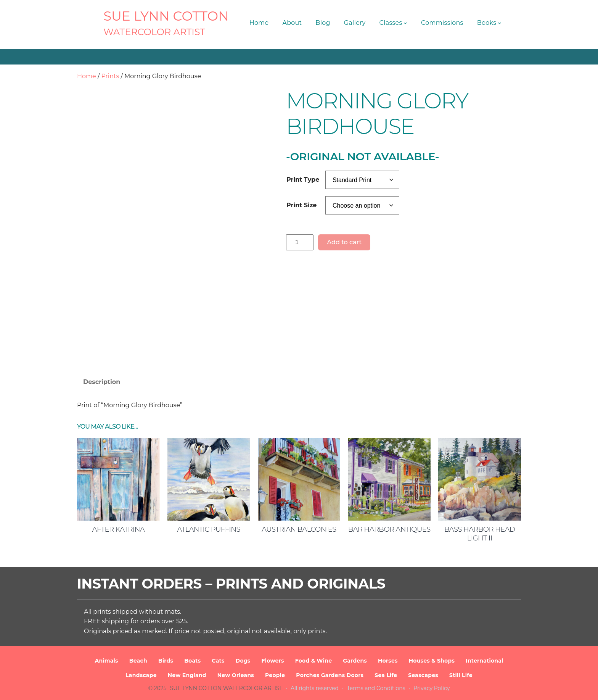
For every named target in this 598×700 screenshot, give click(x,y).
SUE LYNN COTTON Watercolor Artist (226, 688)
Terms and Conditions (376, 688)
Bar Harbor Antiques (389, 529)
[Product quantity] (300, 242)
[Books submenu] (500, 23)
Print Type (303, 180)
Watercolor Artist (154, 32)
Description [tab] (102, 382)
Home (87, 76)
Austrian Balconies (299, 529)
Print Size (301, 205)
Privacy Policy (432, 688)
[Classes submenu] (405, 23)
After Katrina (118, 529)
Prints (110, 76)
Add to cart (344, 242)
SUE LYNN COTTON (166, 16)
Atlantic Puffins (209, 529)
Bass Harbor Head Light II (480, 534)
